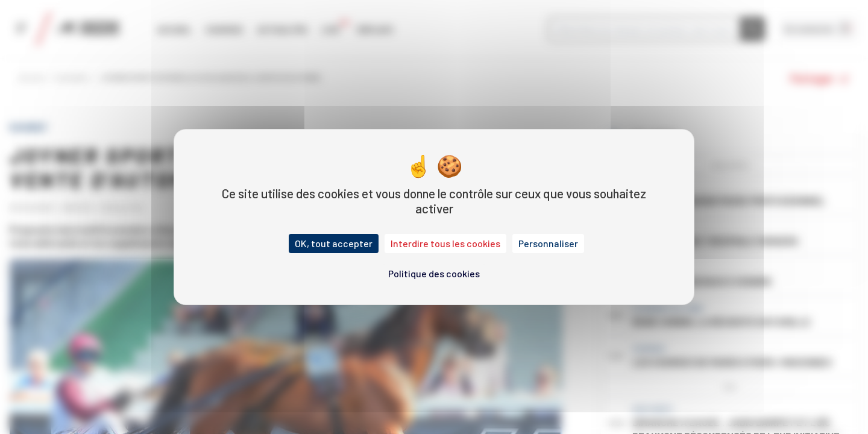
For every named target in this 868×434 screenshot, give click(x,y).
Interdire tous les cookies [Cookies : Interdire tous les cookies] (445, 243)
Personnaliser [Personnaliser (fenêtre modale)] (548, 243)
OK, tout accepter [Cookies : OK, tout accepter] (334, 243)
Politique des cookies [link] (434, 273)
